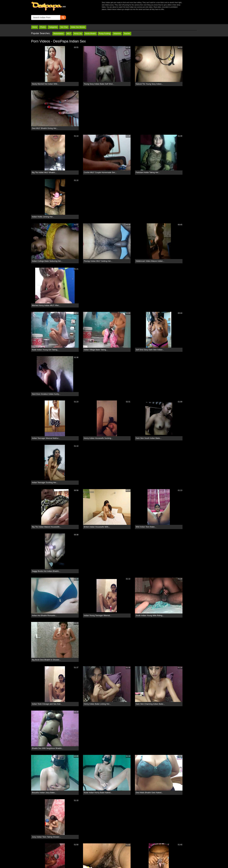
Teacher (127, 23)
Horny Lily (78, 23)
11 (141, 784)
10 (133, 784)
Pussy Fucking (105, 23)
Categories (53, 16)
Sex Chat (64, 16)
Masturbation (59, 23)
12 (150, 784)
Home (35, 16)
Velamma (117, 23)
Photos (43, 16)
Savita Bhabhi (90, 23)
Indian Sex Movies (78, 16)
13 (158, 784)
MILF (69, 23)
